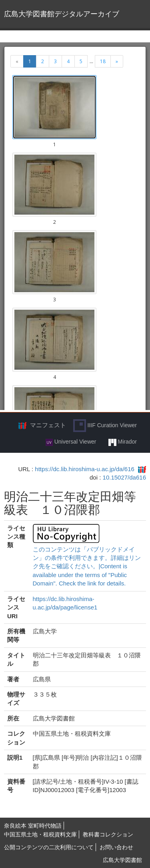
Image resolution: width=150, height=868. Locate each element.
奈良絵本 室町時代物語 (33, 826)
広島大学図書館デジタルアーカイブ (62, 14)
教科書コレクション (108, 834)
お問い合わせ (116, 847)
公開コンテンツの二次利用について (49, 847)
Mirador (123, 442)
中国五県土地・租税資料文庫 (40, 834)
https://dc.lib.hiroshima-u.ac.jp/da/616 (84, 469)
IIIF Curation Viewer (105, 426)
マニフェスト (48, 425)
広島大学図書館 (122, 860)
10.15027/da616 (124, 477)
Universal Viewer (71, 442)
